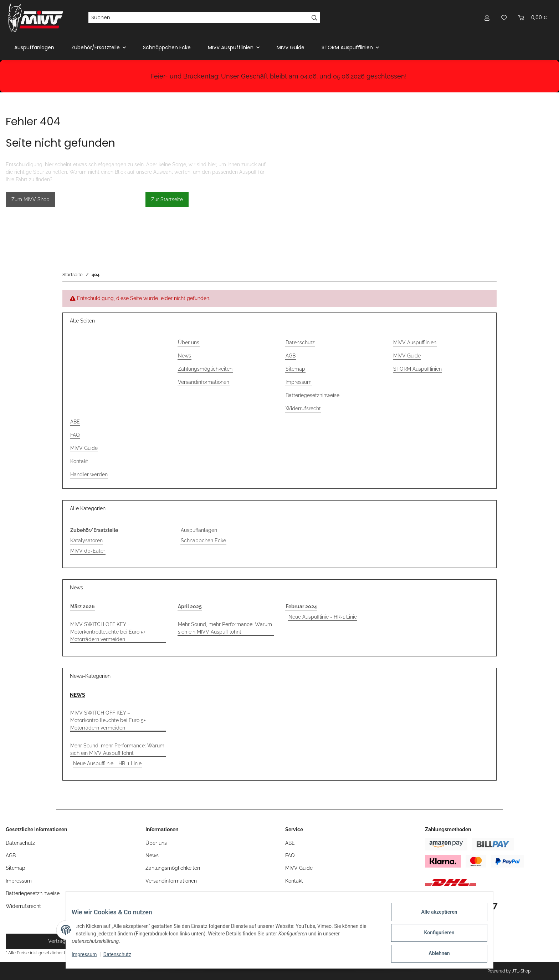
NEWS (78, 695)
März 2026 (83, 606)
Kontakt (79, 461)
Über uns (189, 342)
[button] (487, 18)
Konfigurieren (433, 936)
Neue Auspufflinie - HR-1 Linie (323, 617)
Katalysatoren (86, 540)
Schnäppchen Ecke (203, 540)
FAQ (75, 435)
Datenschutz (123, 958)
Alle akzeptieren (433, 918)
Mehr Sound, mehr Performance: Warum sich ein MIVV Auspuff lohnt (225, 628)
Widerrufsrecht (303, 408)
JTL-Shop (521, 971)
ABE (75, 422)
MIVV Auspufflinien (415, 342)
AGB (291, 356)
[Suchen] (199, 18)
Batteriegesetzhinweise (312, 395)
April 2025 (190, 606)
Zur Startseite (167, 199)
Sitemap (295, 369)
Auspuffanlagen (199, 530)
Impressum (90, 958)
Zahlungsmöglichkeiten (205, 369)
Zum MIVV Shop (30, 199)
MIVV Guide (291, 47)
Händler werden (89, 474)
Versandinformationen (204, 382)
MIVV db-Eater (88, 551)
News (184, 356)
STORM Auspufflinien (417, 369)
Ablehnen (433, 955)
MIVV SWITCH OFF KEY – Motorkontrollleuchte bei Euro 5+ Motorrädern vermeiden (108, 632)
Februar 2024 (301, 606)
